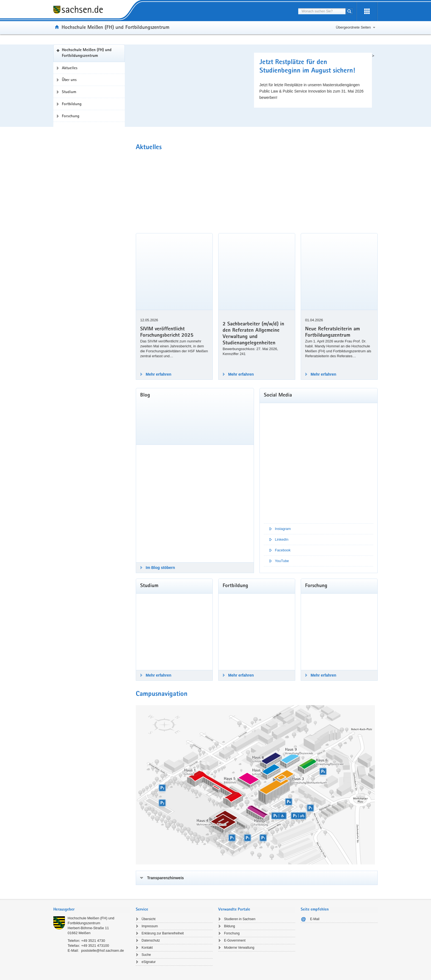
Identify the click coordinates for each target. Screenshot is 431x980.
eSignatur (149, 962)
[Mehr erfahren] (174, 632)
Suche (146, 955)
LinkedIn (282, 539)
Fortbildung (72, 104)
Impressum (150, 926)
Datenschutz (151, 940)
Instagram (283, 529)
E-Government (235, 940)
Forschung (71, 116)
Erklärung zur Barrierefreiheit (163, 933)
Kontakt (147, 948)
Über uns (69, 80)
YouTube (282, 561)
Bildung (230, 926)
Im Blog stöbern (160, 568)
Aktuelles (70, 68)
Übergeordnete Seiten (353, 27)
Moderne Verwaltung (239, 948)
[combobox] (322, 11)
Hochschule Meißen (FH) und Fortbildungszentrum (87, 53)
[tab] (257, 878)
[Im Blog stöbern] (195, 504)
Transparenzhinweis (165, 878)
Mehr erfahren (158, 374)
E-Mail (315, 919)
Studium (69, 92)
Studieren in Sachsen (240, 919)
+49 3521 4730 (93, 941)
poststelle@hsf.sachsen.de (103, 950)
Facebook (283, 550)
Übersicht (149, 919)
